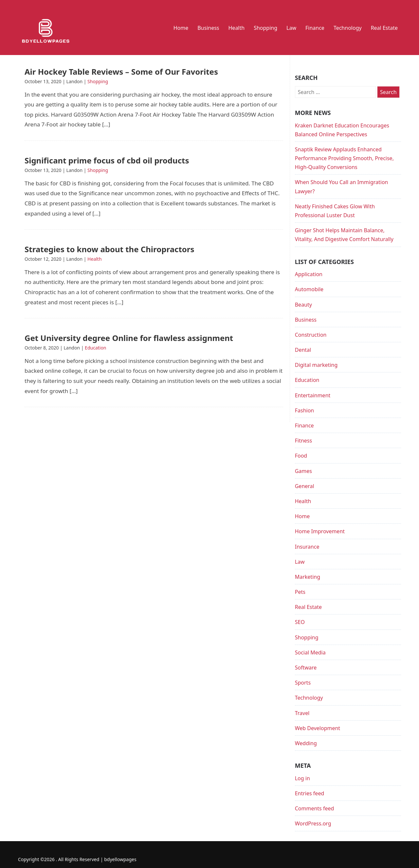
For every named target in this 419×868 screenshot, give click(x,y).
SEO (300, 622)
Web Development (318, 728)
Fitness (303, 441)
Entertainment (313, 395)
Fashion (305, 410)
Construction (311, 335)
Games (303, 471)
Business (208, 28)
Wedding (306, 743)
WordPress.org (313, 823)
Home (181, 28)
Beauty (303, 305)
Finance (315, 28)
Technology (348, 28)
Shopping (265, 28)
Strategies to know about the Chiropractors (109, 249)
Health (237, 28)
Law (291, 28)
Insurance (307, 547)
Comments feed (315, 808)
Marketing (308, 577)
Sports (303, 683)
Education (95, 348)
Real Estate (384, 28)
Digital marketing (316, 365)
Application (309, 274)
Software (306, 668)
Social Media (310, 652)
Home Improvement (320, 531)
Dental (303, 350)
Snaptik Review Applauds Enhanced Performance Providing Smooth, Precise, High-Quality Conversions (344, 158)
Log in (302, 778)
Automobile (309, 289)
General (305, 486)
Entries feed (310, 793)
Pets (300, 592)
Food (301, 456)
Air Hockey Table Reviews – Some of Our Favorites (121, 72)
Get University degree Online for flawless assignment (129, 338)
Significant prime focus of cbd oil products (107, 160)
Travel (302, 713)
